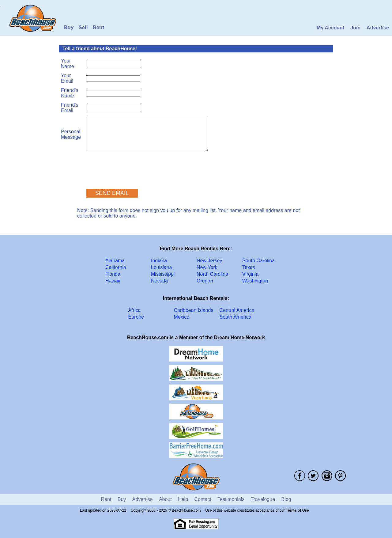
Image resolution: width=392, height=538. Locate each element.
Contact (203, 499)
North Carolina (212, 274)
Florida (113, 274)
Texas (249, 267)
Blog (286, 499)
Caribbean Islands (194, 310)
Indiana (159, 261)
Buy (69, 27)
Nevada (159, 281)
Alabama (115, 261)
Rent (98, 27)
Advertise (378, 28)
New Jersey (209, 261)
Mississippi (163, 274)
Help (183, 499)
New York (207, 267)
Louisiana (162, 267)
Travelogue (263, 499)
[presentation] (133, 168)
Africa (135, 310)
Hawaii (113, 281)
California (116, 267)
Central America (237, 310)
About (165, 499)
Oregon (205, 281)
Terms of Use (298, 510)
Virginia (250, 274)
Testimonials (231, 499)
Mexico (182, 317)
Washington (255, 281)
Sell (83, 27)
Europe (136, 317)
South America (236, 317)
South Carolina (258, 261)
